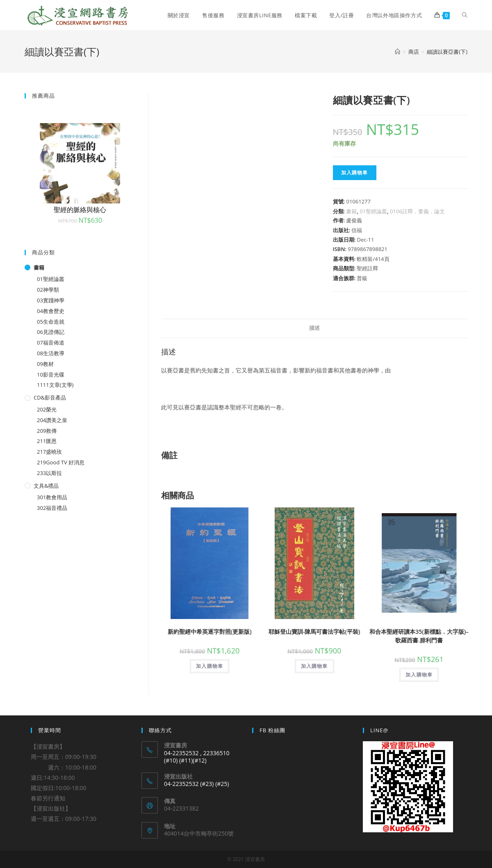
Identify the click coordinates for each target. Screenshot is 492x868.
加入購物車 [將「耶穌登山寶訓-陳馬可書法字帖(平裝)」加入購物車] (314, 666)
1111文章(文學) (55, 385)
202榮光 (47, 409)
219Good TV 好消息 (61, 462)
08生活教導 (51, 353)
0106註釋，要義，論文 (417, 211)
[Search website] (465, 15)
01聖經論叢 (373, 211)
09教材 (45, 364)
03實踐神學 (51, 300)
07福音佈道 (51, 343)
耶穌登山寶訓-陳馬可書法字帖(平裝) (314, 632)
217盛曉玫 (49, 452)
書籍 (351, 211)
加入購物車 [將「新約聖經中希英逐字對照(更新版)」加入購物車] (210, 666)
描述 (314, 328)
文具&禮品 (46, 486)
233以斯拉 (49, 473)
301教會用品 (52, 497)
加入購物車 (355, 172)
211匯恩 (47, 441)
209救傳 (47, 431)
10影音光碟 (51, 375)
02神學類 (48, 290)
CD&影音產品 (50, 397)
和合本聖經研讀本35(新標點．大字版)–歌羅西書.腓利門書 (419, 636)
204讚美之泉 (52, 420)
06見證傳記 (51, 332)
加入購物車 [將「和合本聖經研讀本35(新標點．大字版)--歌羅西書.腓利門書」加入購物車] (419, 675)
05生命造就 (51, 322)
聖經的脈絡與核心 (80, 210)
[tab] (314, 328)
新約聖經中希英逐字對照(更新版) (210, 632)
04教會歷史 (51, 311)
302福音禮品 (52, 508)
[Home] (397, 52)
